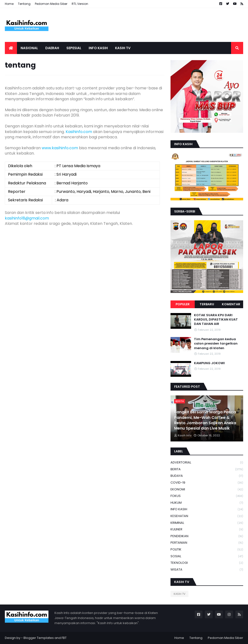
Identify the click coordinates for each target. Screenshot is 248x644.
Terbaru (207, 304)
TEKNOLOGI (207, 563)
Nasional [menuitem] (29, 48)
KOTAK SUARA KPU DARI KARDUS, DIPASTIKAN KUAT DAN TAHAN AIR (216, 320)
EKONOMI (207, 490)
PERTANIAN (207, 543)
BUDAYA (207, 476)
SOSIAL (207, 556)
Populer (183, 304)
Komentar (231, 304)
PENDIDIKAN (207, 536)
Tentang (24, 4)
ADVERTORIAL (207, 463)
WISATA (207, 570)
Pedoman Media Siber (51, 4)
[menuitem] (11, 48)
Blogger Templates (39, 638)
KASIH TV (179, 594)
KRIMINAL (207, 523)
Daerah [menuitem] (52, 48)
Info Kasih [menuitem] (98, 48)
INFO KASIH (207, 509)
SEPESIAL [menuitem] (74, 48)
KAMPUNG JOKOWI (209, 363)
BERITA (207, 469)
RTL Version (80, 4)
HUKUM (207, 503)
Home (9, 4)
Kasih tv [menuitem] (123, 48)
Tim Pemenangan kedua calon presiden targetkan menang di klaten (216, 344)
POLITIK (207, 550)
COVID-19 (207, 483)
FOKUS (207, 496)
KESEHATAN (207, 516)
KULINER (207, 530)
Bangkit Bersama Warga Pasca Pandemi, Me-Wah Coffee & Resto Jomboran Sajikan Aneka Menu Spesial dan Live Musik (205, 420)
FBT (64, 638)
